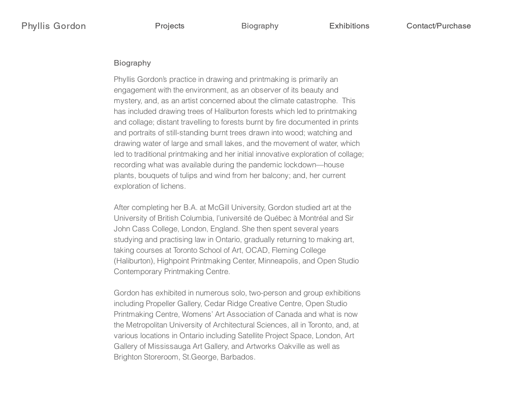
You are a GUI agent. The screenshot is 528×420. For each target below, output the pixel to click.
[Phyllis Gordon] (54, 26)
